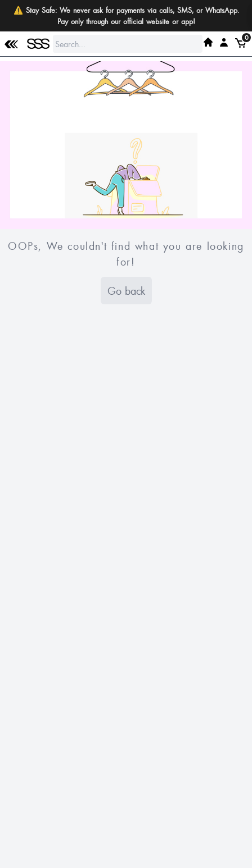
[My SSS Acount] (224, 42)
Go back (126, 291)
